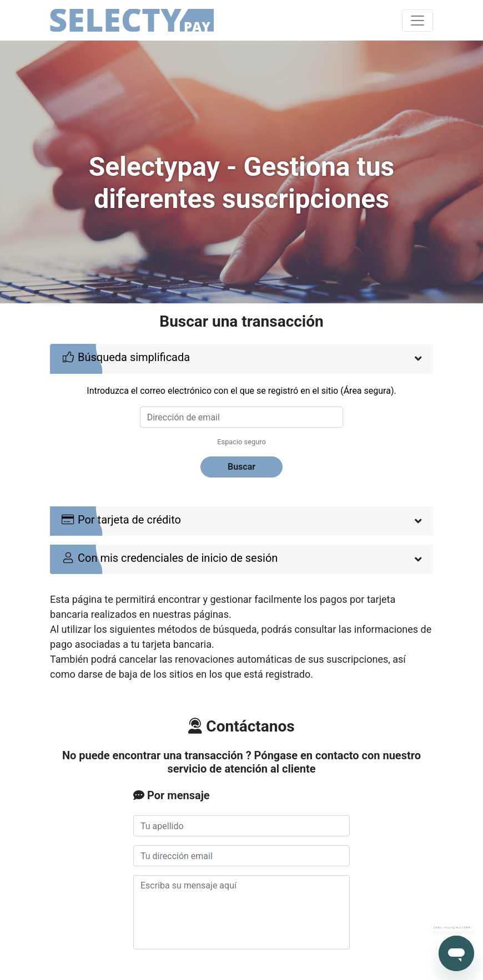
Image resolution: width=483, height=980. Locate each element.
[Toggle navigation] (417, 21)
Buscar (241, 467)
